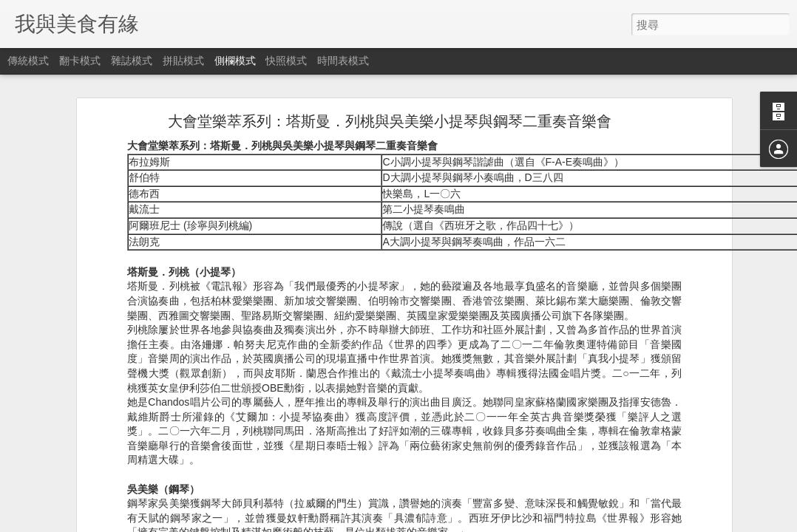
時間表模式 (343, 61)
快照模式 (286, 61)
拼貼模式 (183, 61)
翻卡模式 (80, 61)
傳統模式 (28, 61)
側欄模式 (235, 61)
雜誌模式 (132, 61)
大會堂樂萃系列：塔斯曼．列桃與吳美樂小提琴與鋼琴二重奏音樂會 (390, 110)
